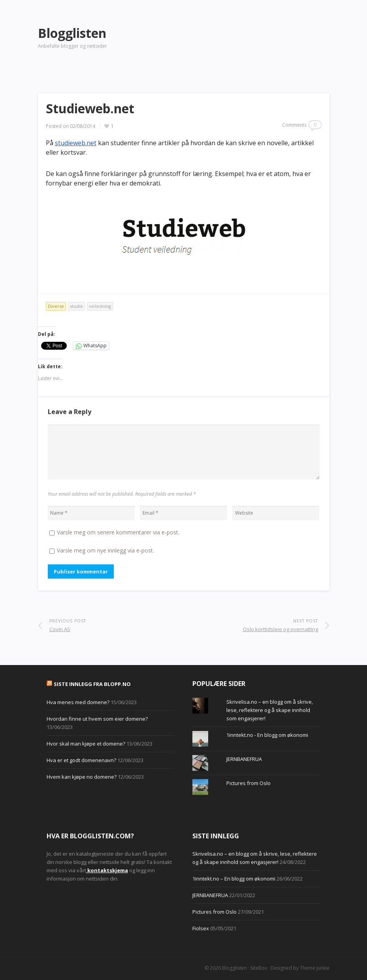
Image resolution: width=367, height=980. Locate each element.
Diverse (56, 306)
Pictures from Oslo (248, 783)
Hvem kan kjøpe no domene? (82, 777)
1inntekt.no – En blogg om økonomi (234, 879)
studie (76, 306)
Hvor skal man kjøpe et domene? (86, 744)
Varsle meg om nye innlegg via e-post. (105, 550)
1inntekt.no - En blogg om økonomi (267, 735)
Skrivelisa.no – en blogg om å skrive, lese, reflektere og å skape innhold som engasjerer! (270, 710)
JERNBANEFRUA (244, 759)
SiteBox (259, 968)
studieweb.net (76, 143)
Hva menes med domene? (78, 702)
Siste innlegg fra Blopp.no (92, 684)
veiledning (100, 306)
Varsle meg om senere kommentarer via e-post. (118, 532)
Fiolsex (201, 928)
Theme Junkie (315, 968)
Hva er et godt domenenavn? (81, 760)
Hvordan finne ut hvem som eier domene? (97, 719)
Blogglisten (234, 968)
